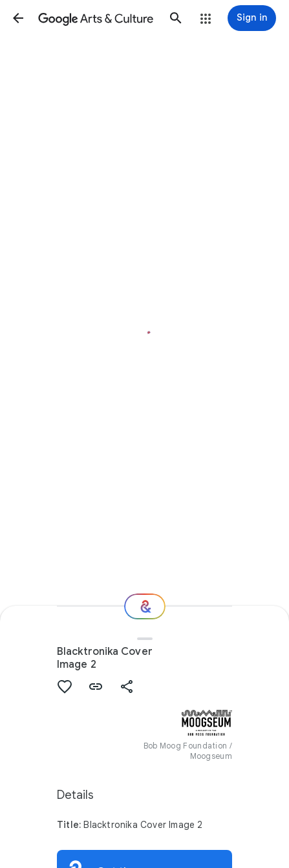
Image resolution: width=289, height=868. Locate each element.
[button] (18, 18)
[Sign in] (252, 18)
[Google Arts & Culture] (97, 18)
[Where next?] (145, 606)
